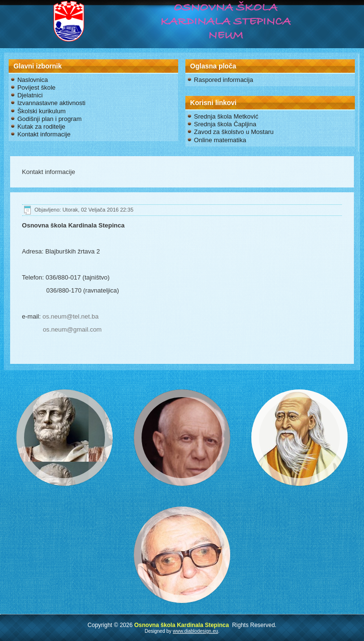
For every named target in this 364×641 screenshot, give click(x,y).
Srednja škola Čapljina (225, 124)
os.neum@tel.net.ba (71, 316)
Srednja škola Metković (226, 116)
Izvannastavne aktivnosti (52, 103)
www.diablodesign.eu (195, 631)
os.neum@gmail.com (72, 329)
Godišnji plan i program (50, 119)
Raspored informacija (224, 80)
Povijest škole (36, 87)
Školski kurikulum (41, 111)
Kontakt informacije (44, 134)
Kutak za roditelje (41, 127)
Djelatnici (30, 95)
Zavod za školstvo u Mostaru (234, 132)
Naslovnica (33, 80)
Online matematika (220, 140)
